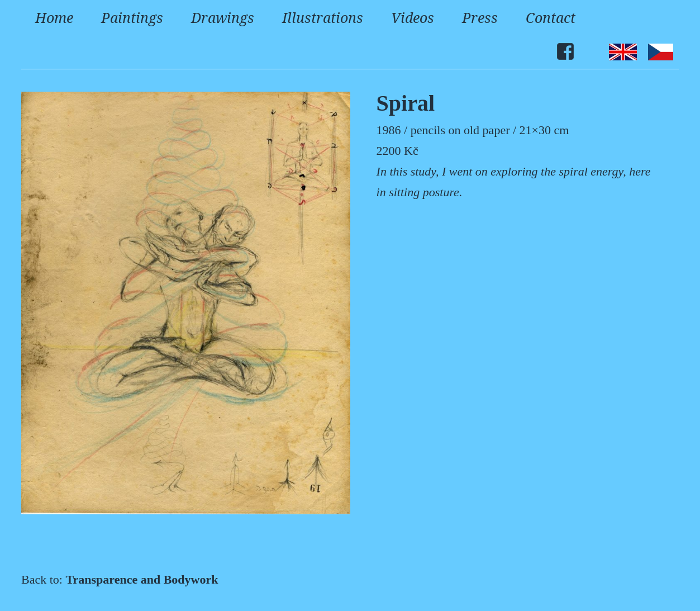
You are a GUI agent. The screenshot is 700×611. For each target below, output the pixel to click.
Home (54, 17)
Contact (551, 17)
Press (480, 17)
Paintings (132, 17)
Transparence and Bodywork (142, 579)
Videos (413, 17)
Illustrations (323, 17)
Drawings (223, 17)
